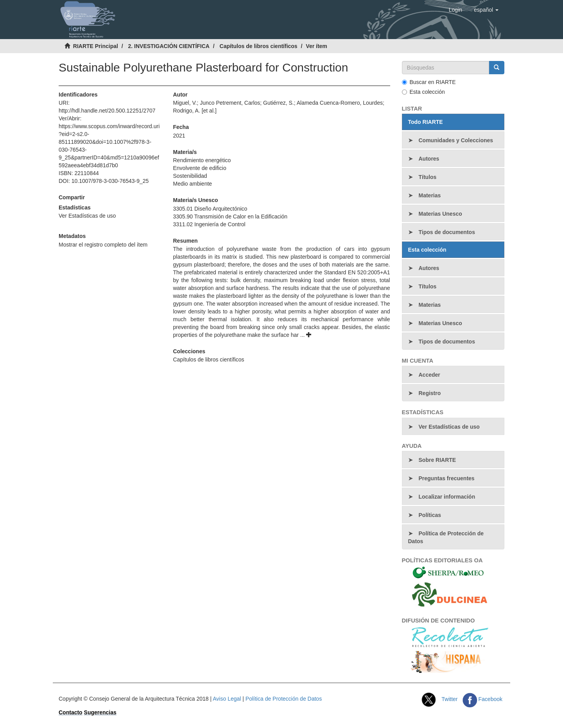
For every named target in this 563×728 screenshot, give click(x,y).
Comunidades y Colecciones (456, 140)
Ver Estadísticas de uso (87, 216)
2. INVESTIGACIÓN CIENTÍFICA (169, 46)
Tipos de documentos (447, 232)
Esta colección (423, 92)
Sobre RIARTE (437, 460)
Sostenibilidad (190, 176)
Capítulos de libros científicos (259, 46)
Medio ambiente (192, 184)
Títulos (428, 177)
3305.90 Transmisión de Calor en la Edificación (230, 216)
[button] (486, 10)
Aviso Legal (227, 699)
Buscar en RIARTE (429, 82)
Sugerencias (100, 712)
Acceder (429, 375)
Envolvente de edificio (199, 168)
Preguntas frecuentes (447, 478)
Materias (430, 195)
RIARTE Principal (96, 46)
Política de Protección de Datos (446, 537)
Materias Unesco (440, 214)
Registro (430, 393)
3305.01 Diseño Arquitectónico (210, 209)
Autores (429, 159)
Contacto (71, 712)
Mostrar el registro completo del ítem (103, 245)
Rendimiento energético (202, 160)
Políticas (430, 515)
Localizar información (447, 497)
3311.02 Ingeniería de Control (209, 224)
